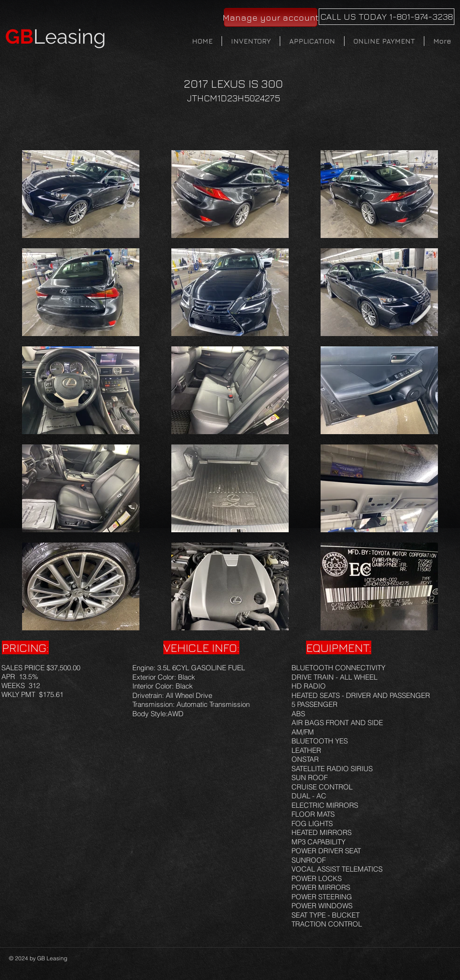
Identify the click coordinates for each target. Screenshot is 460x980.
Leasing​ (56, 37)
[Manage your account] (271, 17)
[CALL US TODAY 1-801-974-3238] (387, 17)
